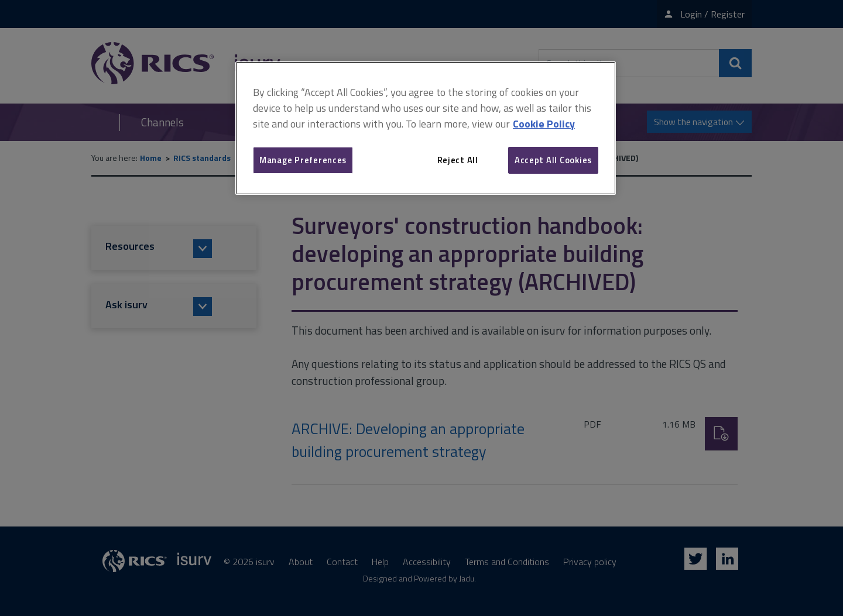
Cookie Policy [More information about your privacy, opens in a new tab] (544, 124)
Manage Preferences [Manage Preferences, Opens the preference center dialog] (303, 160)
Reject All (458, 160)
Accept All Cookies (553, 160)
